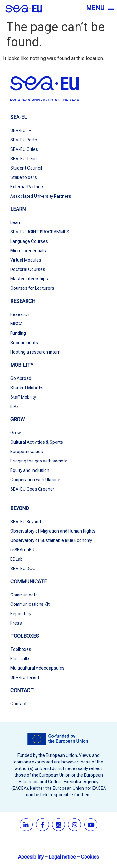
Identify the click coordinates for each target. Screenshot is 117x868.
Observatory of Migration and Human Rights (53, 531)
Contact (18, 704)
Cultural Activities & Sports (37, 442)
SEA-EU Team (24, 159)
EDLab (17, 559)
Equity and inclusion (30, 470)
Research (20, 314)
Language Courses (29, 241)
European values (27, 452)
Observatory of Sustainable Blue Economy (52, 540)
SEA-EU (21, 130)
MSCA (17, 324)
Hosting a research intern (35, 352)
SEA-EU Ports (24, 140)
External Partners (27, 187)
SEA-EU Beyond (26, 522)
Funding (18, 333)
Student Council (26, 168)
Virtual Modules (26, 260)
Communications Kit (30, 604)
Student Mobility (26, 388)
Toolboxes (21, 649)
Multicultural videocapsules (37, 668)
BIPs (15, 406)
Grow (16, 433)
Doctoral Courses (28, 269)
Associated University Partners (41, 196)
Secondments (24, 343)
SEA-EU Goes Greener (32, 489)
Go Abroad (21, 378)
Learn (16, 222)
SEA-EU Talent (25, 677)
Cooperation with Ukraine (35, 480)
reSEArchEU (22, 550)
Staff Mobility (23, 397)
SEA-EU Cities (24, 149)
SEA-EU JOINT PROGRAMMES (40, 232)
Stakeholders (24, 177)
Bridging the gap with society (39, 461)
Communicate (24, 595)
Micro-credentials (28, 251)
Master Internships (29, 279)
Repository (21, 614)
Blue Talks (20, 659)
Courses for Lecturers (32, 288)
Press (16, 623)
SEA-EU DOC (23, 569)
